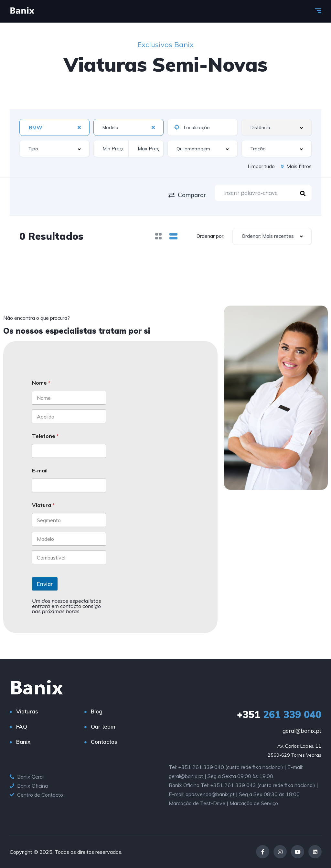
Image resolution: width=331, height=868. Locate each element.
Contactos (104, 742)
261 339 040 (279, 714)
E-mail (40, 471)
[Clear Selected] (79, 127)
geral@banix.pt (302, 731)
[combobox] (54, 127)
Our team (103, 727)
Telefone (45, 436)
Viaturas (27, 711)
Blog (97, 711)
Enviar (45, 584)
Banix (23, 742)
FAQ (22, 727)
